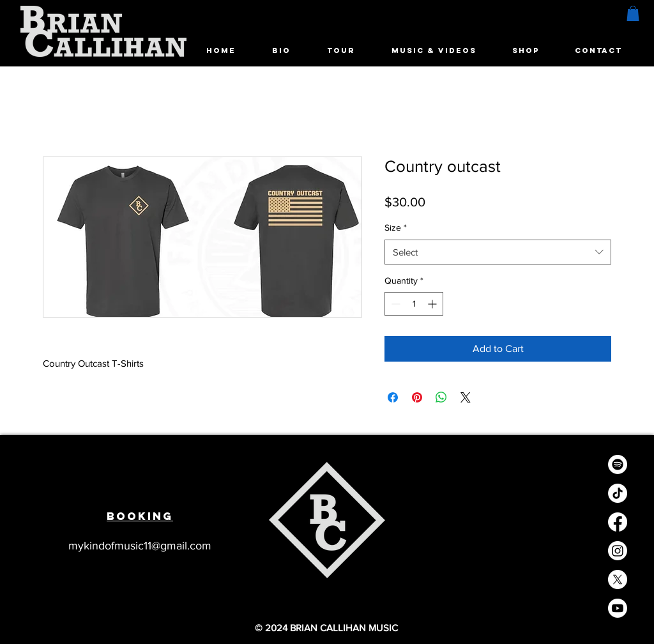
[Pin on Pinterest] (417, 397)
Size (396, 227)
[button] (633, 13)
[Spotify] (618, 464)
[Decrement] (394, 304)
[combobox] (498, 252)
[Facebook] (618, 522)
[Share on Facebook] (393, 397)
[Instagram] (618, 551)
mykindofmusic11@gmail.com (140, 546)
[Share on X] (466, 397)
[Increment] (433, 304)
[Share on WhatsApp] (441, 397)
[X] (618, 579)
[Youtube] (618, 608)
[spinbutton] (414, 304)
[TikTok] (618, 493)
